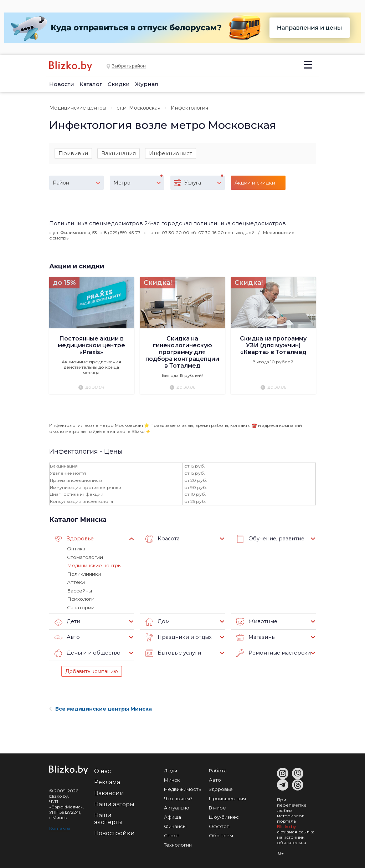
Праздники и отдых (177, 636)
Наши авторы (114, 803)
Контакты (60, 827)
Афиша (173, 816)
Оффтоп (219, 825)
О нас (102, 770)
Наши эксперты (108, 818)
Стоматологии (85, 557)
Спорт (172, 834)
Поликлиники (83, 574)
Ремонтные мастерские (273, 652)
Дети (67, 621)
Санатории (80, 606)
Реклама (107, 781)
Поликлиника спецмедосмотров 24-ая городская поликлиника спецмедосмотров (168, 224)
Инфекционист (171, 153)
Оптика (76, 549)
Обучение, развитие (269, 539)
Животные (256, 621)
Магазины (255, 636)
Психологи (80, 598)
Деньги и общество (86, 652)
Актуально (177, 807)
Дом (157, 621)
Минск (172, 779)
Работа (218, 769)
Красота (162, 539)
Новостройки (114, 832)
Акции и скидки (77, 266)
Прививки (73, 153)
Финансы (175, 825)
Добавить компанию (92, 670)
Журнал (147, 84)
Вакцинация (119, 153)
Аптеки (76, 582)
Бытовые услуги (172, 652)
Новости (62, 84)
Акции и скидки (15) (255, 185)
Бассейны (79, 590)
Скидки (119, 84)
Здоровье (73, 539)
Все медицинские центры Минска (101, 708)
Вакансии (109, 792)
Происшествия (227, 797)
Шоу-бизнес (224, 816)
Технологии (178, 844)
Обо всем (221, 834)
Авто (67, 636)
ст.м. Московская (138, 108)
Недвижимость (182, 788)
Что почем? (178, 797)
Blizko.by (287, 825)
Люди (171, 769)
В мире (217, 807)
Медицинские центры (78, 108)
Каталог (91, 84)
